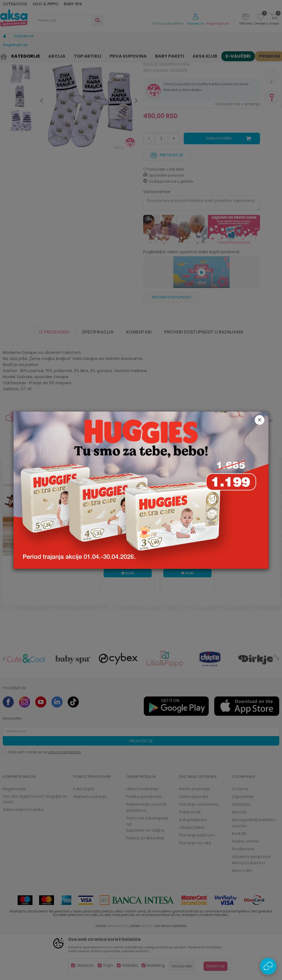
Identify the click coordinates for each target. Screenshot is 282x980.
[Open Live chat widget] (268, 966)
